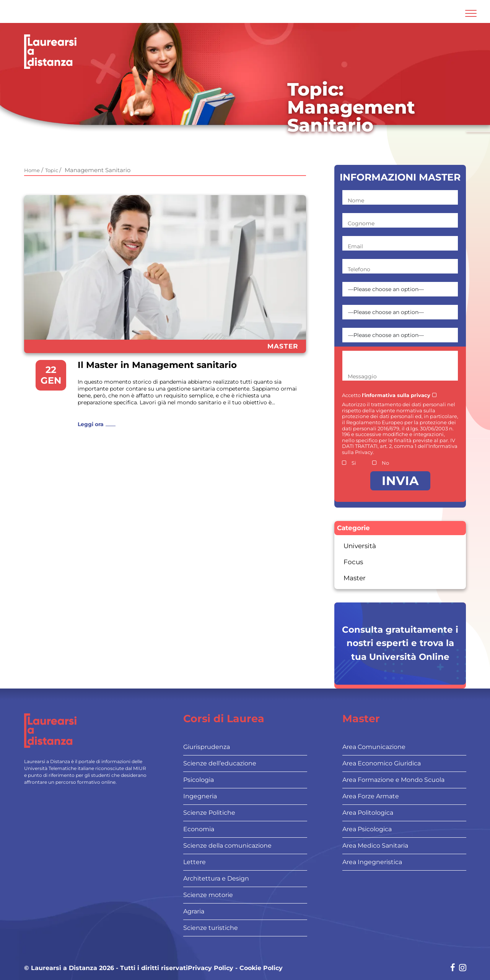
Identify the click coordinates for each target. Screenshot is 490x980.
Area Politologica (368, 813)
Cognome (361, 223)
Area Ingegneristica (372, 862)
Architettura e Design (216, 878)
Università (360, 546)
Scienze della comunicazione (227, 846)
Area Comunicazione (374, 747)
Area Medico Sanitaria (375, 846)
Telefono (359, 269)
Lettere (195, 862)
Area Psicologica (367, 829)
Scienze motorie (208, 895)
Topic (52, 170)
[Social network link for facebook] (453, 968)
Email (355, 246)
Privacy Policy (211, 968)
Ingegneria (200, 796)
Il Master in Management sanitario (157, 365)
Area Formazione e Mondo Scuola (393, 780)
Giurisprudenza (207, 747)
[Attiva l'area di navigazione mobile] (471, 13)
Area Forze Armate (371, 796)
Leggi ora (91, 424)
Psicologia (199, 780)
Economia (199, 829)
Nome (356, 200)
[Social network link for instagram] (463, 968)
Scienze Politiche (209, 813)
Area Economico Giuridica (382, 763)
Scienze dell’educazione (220, 763)
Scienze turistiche (211, 928)
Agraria (194, 911)
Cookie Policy (261, 968)
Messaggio (362, 376)
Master (283, 346)
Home (32, 170)
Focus (353, 562)
